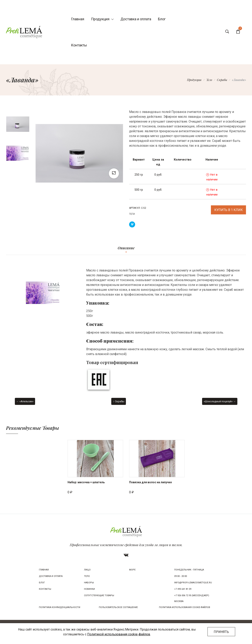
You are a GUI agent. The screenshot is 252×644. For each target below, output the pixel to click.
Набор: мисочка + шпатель (86, 482)
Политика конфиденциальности (60, 607)
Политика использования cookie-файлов (185, 607)
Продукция (102, 19)
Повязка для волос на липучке (150, 482)
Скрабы (222, 80)
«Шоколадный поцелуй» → (220, 401)
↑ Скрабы (118, 401)
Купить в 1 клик (229, 210)
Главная (78, 19)
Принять (221, 632)
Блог (162, 19)
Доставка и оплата (136, 19)
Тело (209, 80)
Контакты (79, 45)
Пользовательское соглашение (118, 607)
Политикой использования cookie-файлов (119, 634)
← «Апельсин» (25, 401)
